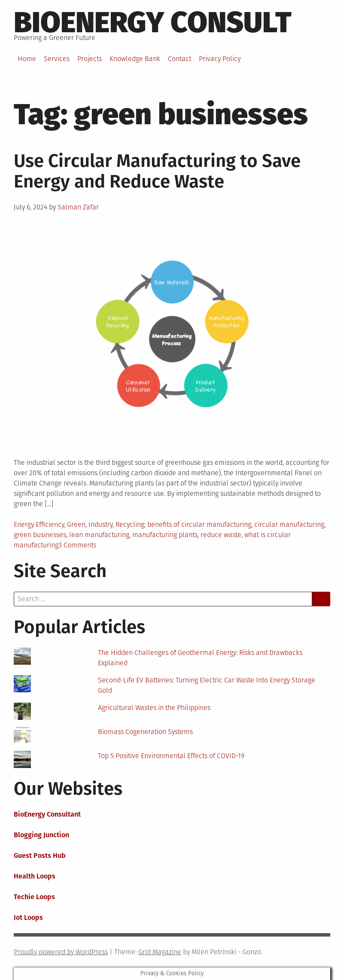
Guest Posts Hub (40, 856)
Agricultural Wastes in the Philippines (154, 708)
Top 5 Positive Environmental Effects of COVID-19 (171, 756)
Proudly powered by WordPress (61, 952)
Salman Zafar (78, 207)
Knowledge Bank (135, 59)
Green (76, 524)
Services (57, 59)
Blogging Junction (41, 835)
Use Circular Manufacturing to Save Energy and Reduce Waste (157, 171)
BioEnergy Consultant (47, 814)
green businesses (40, 535)
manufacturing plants (165, 535)
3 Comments (77, 545)
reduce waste (221, 535)
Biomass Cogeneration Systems (145, 732)
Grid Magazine (160, 952)
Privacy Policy (220, 59)
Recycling (130, 524)
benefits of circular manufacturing (199, 524)
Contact (180, 59)
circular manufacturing (289, 524)
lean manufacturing (99, 535)
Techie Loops (34, 897)
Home (27, 59)
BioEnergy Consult (153, 22)
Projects (90, 59)
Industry (100, 524)
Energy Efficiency (39, 524)
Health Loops (35, 876)
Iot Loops (28, 917)
